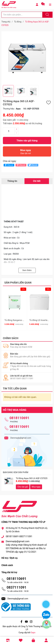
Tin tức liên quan (15, 387)
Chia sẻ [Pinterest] (21, 165)
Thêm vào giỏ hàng (27, 141)
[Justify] (47, 15)
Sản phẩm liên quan (18, 283)
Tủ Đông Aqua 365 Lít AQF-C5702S (32, 477)
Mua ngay (26, 152)
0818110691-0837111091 (19, 536)
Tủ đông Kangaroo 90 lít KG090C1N (22, 320)
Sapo (33, 631)
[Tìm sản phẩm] (22, 15)
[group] (27, 58)
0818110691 (19, 417)
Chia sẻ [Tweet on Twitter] (33, 165)
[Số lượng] (9, 131)
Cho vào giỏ (23, 486)
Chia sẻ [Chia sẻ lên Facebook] (9, 165)
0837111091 (16, 586)
